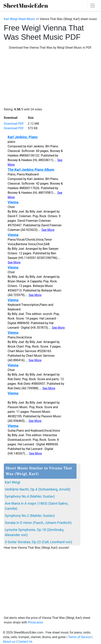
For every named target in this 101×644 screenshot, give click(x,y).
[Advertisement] (50, 79)
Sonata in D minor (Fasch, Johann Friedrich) (38, 523)
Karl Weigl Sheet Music (19, 19)
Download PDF (14, 124)
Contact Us (25, 642)
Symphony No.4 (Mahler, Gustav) (30, 496)
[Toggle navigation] (93, 6)
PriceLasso (35, 622)
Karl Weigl (12, 482)
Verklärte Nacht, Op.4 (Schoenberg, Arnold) (38, 489)
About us (9, 642)
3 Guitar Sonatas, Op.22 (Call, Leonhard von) (38, 542)
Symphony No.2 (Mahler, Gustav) (30, 516)
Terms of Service (79, 637)
